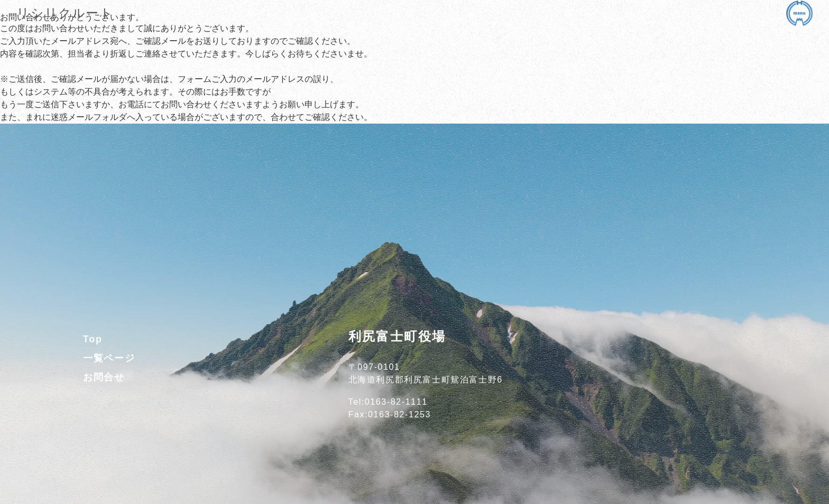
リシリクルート (65, 13)
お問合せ (104, 377)
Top (93, 339)
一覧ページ (109, 358)
